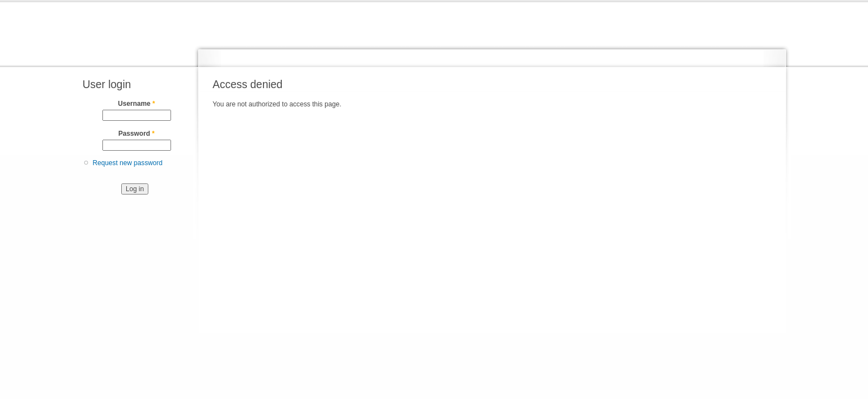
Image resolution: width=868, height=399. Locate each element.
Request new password (127, 163)
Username (136, 104)
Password (137, 134)
